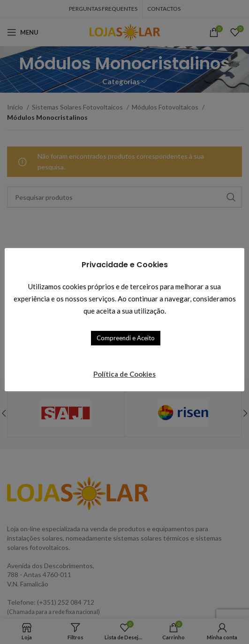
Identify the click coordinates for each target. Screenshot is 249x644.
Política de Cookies (124, 374)
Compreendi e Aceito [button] (126, 338)
